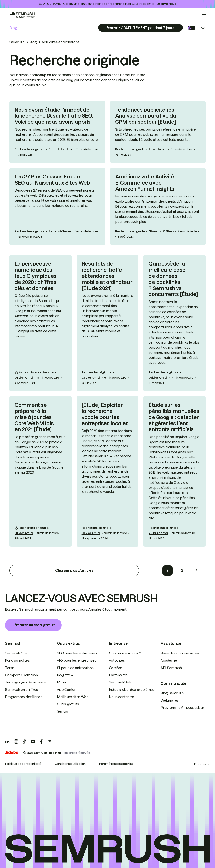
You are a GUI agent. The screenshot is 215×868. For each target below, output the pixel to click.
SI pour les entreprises (75, 668)
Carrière (116, 668)
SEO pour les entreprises (77, 653)
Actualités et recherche (61, 42)
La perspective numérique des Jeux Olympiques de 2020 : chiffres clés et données (36, 276)
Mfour (62, 682)
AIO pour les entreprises (77, 660)
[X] (50, 742)
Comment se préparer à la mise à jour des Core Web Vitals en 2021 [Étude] (34, 417)
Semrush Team (60, 231)
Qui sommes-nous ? (125, 653)
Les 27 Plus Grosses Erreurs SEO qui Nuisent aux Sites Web (52, 180)
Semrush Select (122, 682)
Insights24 (65, 675)
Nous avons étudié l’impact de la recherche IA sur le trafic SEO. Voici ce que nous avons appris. (54, 116)
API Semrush (171, 668)
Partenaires (118, 675)
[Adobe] (12, 753)
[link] (57, 132)
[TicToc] (24, 742)
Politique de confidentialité (23, 764)
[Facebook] (41, 742)
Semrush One (16, 653)
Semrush (17, 42)
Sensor (63, 711)
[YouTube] (33, 742)
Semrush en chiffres (22, 690)
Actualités (117, 660)
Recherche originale (29, 149)
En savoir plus (166, 4)
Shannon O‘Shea (161, 231)
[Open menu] (204, 15)
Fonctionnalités (17, 660)
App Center (66, 690)
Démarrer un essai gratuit (33, 625)
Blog (13, 28)
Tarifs (10, 668)
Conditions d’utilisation (70, 764)
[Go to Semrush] (22, 15)
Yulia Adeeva (158, 533)
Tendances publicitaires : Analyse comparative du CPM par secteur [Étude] (146, 116)
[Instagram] (16, 742)
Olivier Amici (24, 378)
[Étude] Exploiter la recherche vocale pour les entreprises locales (105, 414)
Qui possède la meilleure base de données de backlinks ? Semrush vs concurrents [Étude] (173, 279)
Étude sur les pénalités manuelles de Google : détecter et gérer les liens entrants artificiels (174, 417)
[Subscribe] (140, 28)
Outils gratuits (68, 704)
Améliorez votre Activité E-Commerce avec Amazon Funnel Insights (145, 183)
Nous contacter (122, 697)
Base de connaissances (180, 653)
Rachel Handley (60, 149)
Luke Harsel (158, 149)
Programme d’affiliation (24, 697)
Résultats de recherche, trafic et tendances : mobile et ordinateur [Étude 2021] (107, 276)
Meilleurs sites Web (73, 697)
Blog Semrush (172, 693)
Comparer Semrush (21, 675)
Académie (169, 660)
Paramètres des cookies (116, 764)
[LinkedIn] (8, 742)
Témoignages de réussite (25, 682)
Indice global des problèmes (132, 690)
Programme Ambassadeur (182, 708)
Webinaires (170, 700)
